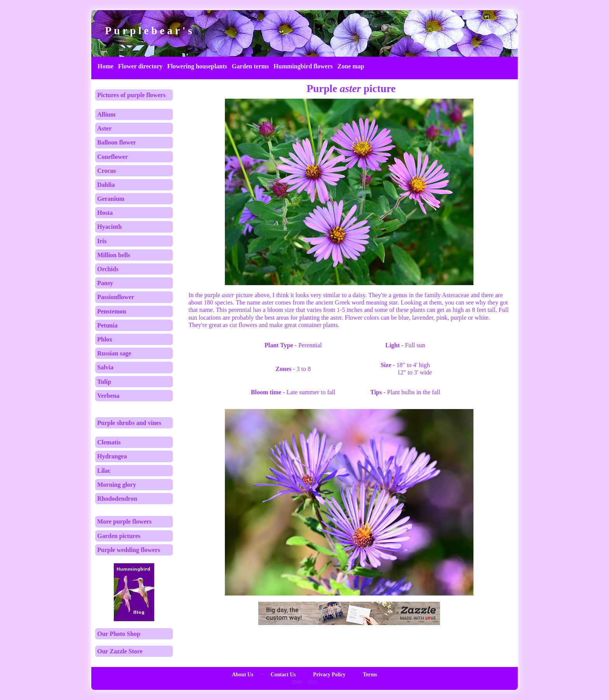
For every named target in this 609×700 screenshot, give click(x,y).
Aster (104, 128)
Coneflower (112, 157)
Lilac (104, 471)
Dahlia (106, 185)
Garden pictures (119, 536)
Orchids (108, 269)
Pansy (105, 283)
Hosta (105, 213)
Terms (370, 675)
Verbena (108, 396)
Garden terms (251, 66)
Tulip (104, 382)
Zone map (351, 66)
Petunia (107, 325)
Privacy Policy (329, 675)
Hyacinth (109, 227)
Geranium (111, 199)
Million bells (114, 255)
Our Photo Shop (119, 634)
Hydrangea (112, 456)
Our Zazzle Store (120, 651)
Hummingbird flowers (303, 66)
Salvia (105, 367)
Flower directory (140, 66)
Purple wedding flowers (129, 550)
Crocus (107, 171)
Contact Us (283, 675)
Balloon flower (117, 142)
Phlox (105, 339)
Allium (106, 114)
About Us (243, 675)
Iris (102, 241)
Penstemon (112, 311)
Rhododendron (117, 499)
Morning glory (117, 485)
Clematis (109, 442)
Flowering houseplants (197, 66)
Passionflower (116, 297)
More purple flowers (124, 522)
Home (105, 66)
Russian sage (114, 353)
